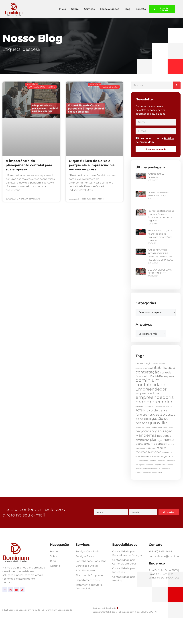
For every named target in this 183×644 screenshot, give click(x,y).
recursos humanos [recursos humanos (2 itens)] (148, 452)
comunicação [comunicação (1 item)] (141, 368)
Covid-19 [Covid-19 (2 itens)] (156, 376)
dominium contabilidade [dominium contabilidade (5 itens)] (151, 382)
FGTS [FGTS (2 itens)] (139, 410)
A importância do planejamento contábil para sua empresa (29, 165)
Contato (141, 9)
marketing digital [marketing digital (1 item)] (143, 427)
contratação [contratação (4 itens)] (147, 372)
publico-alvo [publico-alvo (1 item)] (151, 448)
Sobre (75, 9)
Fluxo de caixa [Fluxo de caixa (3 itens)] (155, 410)
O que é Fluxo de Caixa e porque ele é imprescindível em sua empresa (92, 165)
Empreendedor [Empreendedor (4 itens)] (151, 389)
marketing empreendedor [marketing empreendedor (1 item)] (162, 427)
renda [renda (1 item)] (164, 452)
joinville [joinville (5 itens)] (158, 423)
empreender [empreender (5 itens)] (158, 402)
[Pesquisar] (177, 85)
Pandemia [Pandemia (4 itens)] (146, 435)
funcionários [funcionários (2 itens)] (144, 415)
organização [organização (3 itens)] (162, 431)
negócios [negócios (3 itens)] (143, 431)
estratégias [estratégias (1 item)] (168, 406)
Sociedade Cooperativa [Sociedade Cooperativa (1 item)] (154, 465)
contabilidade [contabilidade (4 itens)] (161, 367)
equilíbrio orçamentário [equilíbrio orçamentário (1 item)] (145, 406)
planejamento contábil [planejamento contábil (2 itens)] (151, 444)
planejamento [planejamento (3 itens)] (162, 440)
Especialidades (110, 9)
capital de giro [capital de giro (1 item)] (159, 364)
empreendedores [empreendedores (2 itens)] (148, 393)
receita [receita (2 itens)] (162, 448)
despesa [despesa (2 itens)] (168, 376)
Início (62, 9)
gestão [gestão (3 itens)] (159, 414)
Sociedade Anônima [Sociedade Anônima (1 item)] (148, 461)
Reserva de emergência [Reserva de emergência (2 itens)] (157, 456)
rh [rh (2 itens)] (137, 460)
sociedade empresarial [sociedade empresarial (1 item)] (152, 473)
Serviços (89, 9)
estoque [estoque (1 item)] (159, 406)
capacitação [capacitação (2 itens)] (144, 363)
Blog (127, 9)
